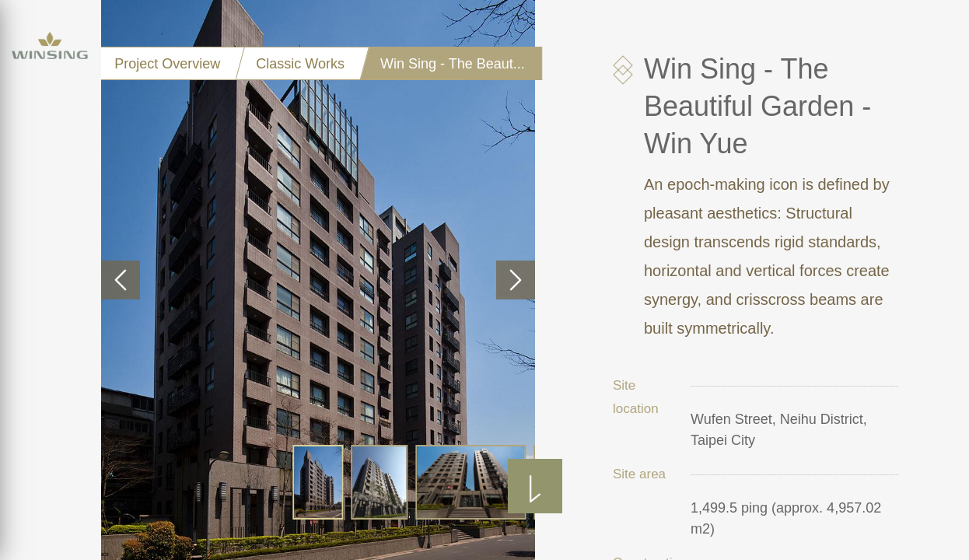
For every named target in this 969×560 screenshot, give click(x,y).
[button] (121, 280)
